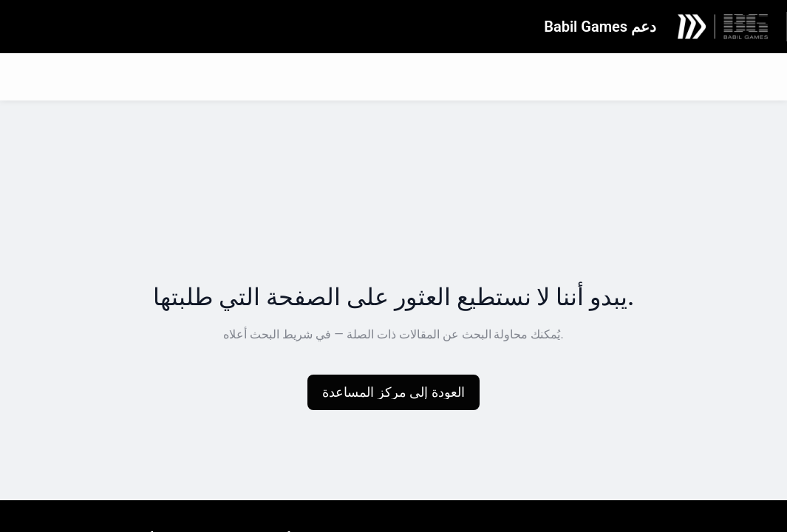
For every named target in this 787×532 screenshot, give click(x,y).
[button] (393, 392)
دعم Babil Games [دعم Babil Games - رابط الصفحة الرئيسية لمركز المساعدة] (600, 27)
